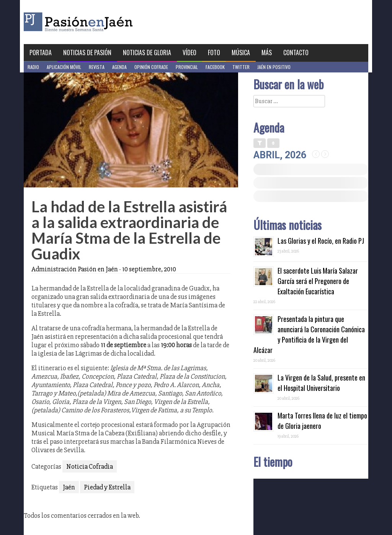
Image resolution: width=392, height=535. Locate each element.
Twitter (241, 67)
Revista (97, 67)
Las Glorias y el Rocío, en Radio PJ (321, 241)
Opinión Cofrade (151, 67)
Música (241, 53)
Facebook (215, 67)
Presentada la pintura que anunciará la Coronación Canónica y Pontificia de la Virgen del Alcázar (309, 334)
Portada (41, 53)
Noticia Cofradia (90, 466)
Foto (214, 53)
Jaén (69, 487)
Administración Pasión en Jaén (75, 269)
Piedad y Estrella (107, 487)
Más (267, 53)
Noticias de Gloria (147, 53)
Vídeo (189, 53)
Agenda (119, 67)
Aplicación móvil (64, 67)
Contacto (296, 53)
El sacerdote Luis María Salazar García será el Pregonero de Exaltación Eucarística (318, 281)
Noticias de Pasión (87, 53)
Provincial (187, 67)
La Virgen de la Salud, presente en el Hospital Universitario (321, 383)
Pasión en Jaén (99, 22)
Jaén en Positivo (274, 67)
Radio (33, 67)
